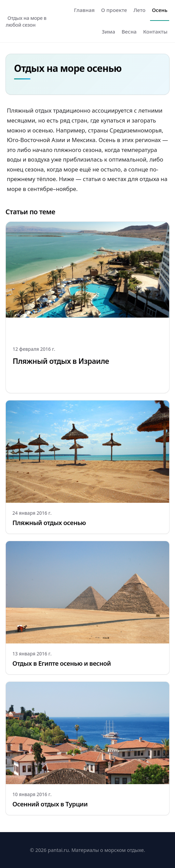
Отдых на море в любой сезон (26, 21)
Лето (139, 10)
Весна (129, 31)
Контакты (155, 31)
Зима (109, 31)
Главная (84, 10)
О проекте (114, 10)
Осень (160, 10)
